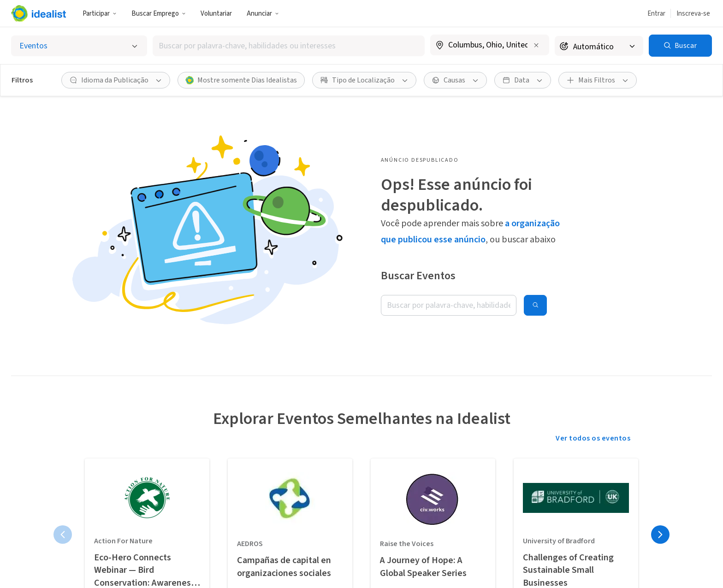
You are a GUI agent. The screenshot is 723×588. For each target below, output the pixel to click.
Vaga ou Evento (276, 534)
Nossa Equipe (352, 553)
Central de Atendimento (430, 539)
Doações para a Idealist (355, 577)
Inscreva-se (693, 14)
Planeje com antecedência (117, 577)
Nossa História (354, 534)
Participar (100, 14)
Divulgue (110, 553)
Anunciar (263, 14)
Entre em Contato (437, 563)
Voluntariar (216, 14)
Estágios (188, 566)
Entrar (656, 14)
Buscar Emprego (159, 14)
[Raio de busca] (599, 46)
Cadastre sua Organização (273, 558)
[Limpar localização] (536, 45)
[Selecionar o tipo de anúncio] (79, 46)
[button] (100, 13)
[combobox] (289, 46)
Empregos (191, 547)
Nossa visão (114, 534)
